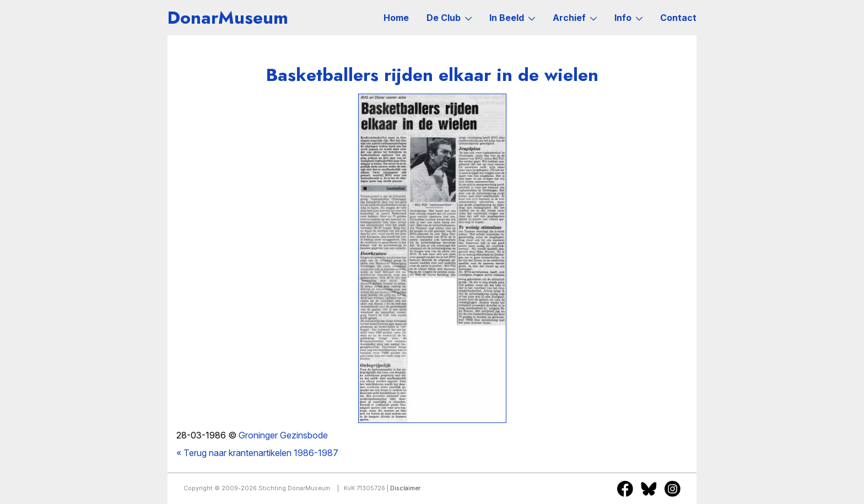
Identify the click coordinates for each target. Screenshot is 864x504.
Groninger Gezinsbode (283, 435)
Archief (575, 18)
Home (396, 18)
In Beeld (512, 18)
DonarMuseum (228, 18)
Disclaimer (405, 488)
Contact (678, 18)
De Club (449, 18)
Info (628, 18)
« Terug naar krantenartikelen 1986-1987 (257, 453)
